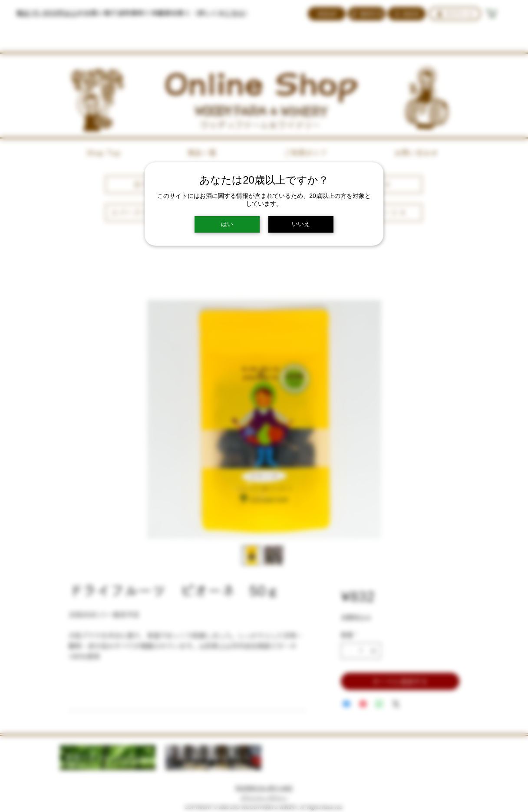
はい (227, 224)
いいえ (301, 224)
